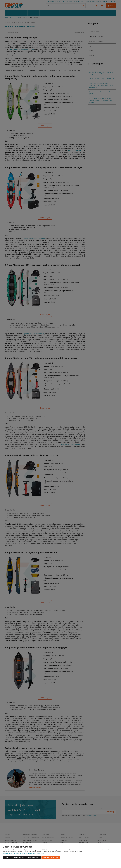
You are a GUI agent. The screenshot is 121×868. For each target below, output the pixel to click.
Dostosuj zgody (34, 857)
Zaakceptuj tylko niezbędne (15, 857)
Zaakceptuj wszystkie (51, 857)
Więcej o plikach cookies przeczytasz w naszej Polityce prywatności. (24, 853)
